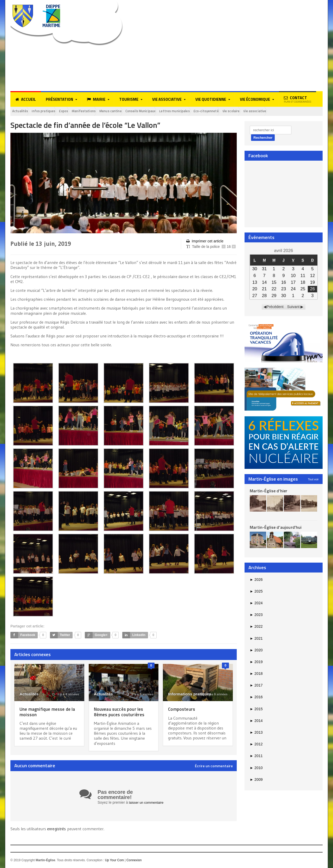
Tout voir (313, 480)
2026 (256, 580)
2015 (256, 710)
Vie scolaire (269, 112)
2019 (256, 663)
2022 (256, 627)
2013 (256, 733)
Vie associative (297, 112)
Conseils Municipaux (164, 112)
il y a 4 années (66, 695)
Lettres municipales (203, 112)
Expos (73, 112)
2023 (256, 615)
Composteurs (183, 710)
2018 (256, 674)
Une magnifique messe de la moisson (48, 712)
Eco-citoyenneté (240, 112)
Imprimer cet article (204, 242)
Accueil (26, 99)
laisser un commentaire (148, 803)
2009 (256, 780)
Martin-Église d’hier (268, 491)
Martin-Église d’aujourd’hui (275, 528)
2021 (256, 639)
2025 (256, 592)
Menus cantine (129, 112)
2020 (256, 651)
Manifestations (97, 112)
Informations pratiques (189, 695)
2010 (256, 768)
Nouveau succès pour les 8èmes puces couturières (122, 712)
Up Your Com (114, 860)
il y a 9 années (140, 695)
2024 (256, 604)
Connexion (134, 860)
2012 (256, 745)
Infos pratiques (49, 112)
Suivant (293, 307)
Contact (297, 99)
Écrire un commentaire (214, 766)
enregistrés (57, 829)
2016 (256, 698)
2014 (256, 721)
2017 (256, 686)
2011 (256, 757)
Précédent (275, 307)
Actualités (22, 112)
